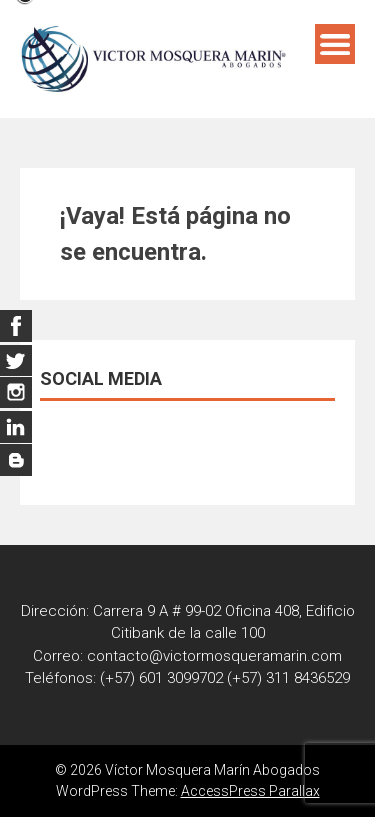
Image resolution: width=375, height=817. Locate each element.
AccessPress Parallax (250, 791)
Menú (335, 44)
